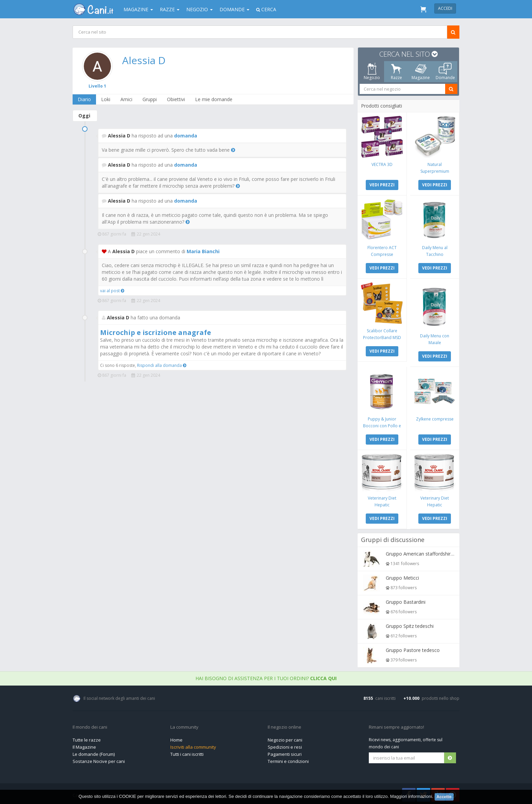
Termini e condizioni (288, 760)
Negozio (199, 9)
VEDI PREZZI (382, 184)
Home (176, 738)
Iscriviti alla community (193, 745)
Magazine (138, 9)
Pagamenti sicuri (285, 752)
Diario (85, 99)
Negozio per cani (285, 738)
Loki (106, 99)
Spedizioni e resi (285, 745)
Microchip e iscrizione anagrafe (156, 332)
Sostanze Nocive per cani (99, 760)
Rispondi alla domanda (162, 365)
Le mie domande (214, 99)
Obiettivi (176, 99)
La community (184, 726)
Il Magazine (84, 745)
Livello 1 (98, 86)
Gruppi (150, 99)
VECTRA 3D (382, 164)
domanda (186, 136)
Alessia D (144, 60)
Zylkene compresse (434, 418)
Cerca (266, 9)
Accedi (445, 8)
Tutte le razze (87, 738)
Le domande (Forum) (94, 752)
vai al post (112, 291)
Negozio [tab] (372, 72)
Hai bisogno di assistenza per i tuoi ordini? (266, 677)
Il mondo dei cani (90, 726)
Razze (170, 9)
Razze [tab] (396, 72)
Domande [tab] (445, 72)
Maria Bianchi (203, 251)
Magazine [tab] (421, 72)
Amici (127, 99)
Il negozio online (284, 726)
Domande (234, 9)
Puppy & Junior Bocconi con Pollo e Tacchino (382, 424)
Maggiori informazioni (411, 796)
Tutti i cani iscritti (187, 752)
